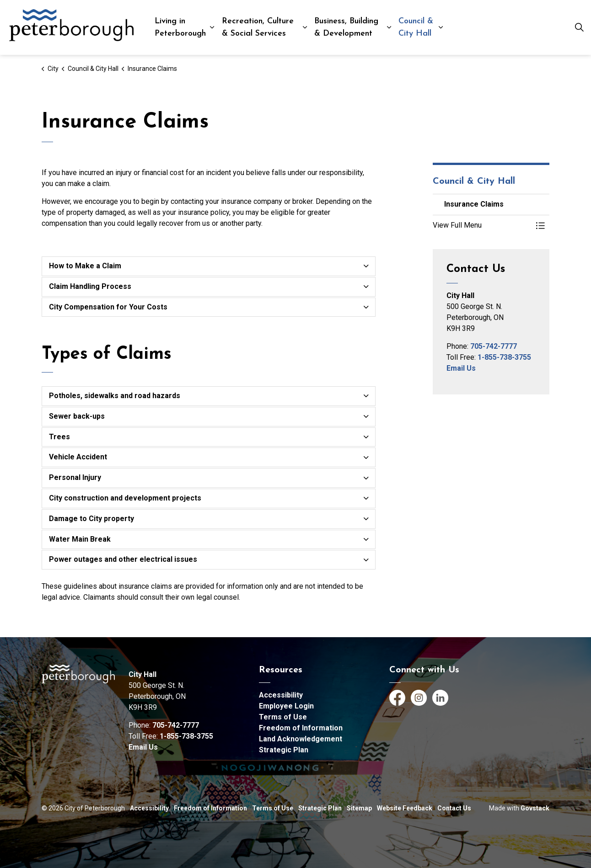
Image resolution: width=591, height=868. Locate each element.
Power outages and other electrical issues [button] (123, 559)
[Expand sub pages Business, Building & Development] (389, 27)
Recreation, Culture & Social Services (258, 27)
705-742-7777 (494, 346)
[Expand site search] (579, 27)
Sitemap (359, 808)
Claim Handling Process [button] (90, 286)
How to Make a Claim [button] (85, 266)
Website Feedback (405, 808)
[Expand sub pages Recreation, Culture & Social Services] (305, 27)
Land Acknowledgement (301, 739)
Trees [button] (59, 437)
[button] (482, 225)
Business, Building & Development (346, 27)
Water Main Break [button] (80, 539)
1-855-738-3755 (504, 357)
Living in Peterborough (180, 27)
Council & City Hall (416, 27)
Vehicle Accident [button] (78, 457)
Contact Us (454, 808)
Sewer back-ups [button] (77, 416)
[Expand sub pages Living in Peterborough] (212, 27)
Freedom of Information (301, 728)
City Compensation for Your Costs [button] (108, 307)
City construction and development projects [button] (125, 498)
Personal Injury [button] (75, 477)
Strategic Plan (284, 750)
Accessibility (281, 695)
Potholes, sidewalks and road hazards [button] (115, 396)
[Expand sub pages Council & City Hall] (441, 27)
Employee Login (286, 706)
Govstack (535, 808)
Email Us (461, 368)
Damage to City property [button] (91, 519)
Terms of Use (283, 717)
